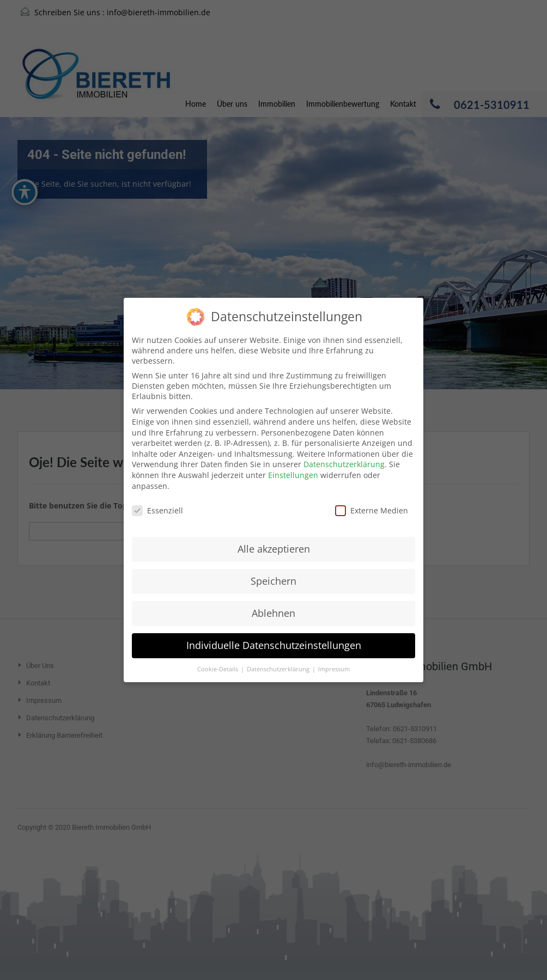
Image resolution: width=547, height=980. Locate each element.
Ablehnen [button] (273, 602)
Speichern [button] (273, 570)
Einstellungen (293, 464)
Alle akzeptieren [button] (274, 538)
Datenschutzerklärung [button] (279, 658)
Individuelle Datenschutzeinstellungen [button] (274, 634)
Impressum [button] (334, 658)
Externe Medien (372, 500)
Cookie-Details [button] (218, 658)
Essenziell (157, 500)
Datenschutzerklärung (344, 453)
